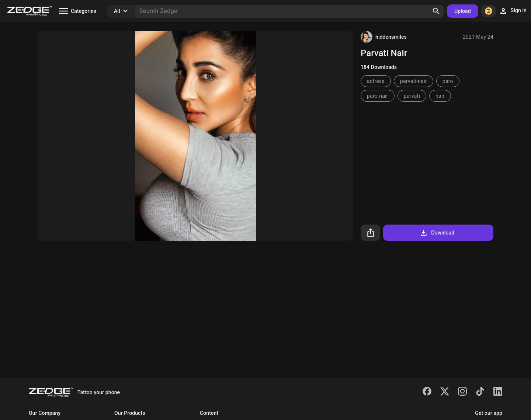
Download (437, 233)
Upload (463, 11)
